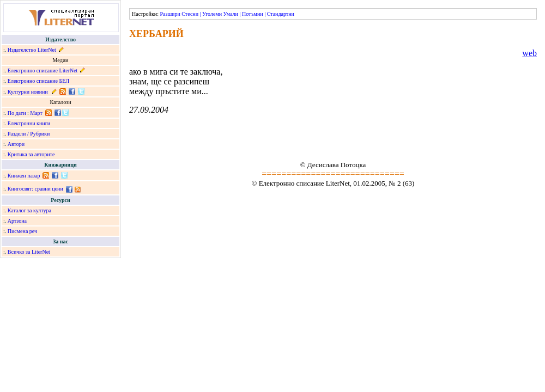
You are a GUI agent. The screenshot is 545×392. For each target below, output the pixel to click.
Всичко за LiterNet (29, 252)
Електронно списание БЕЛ (38, 81)
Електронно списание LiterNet (43, 71)
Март (36, 113)
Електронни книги (29, 123)
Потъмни (253, 14)
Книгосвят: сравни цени (35, 189)
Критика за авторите (31, 154)
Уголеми (212, 14)
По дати (17, 113)
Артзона (17, 221)
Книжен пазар (24, 176)
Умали (231, 14)
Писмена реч (22, 231)
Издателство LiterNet (32, 50)
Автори (16, 144)
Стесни (190, 14)
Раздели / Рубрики (29, 134)
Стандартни (281, 14)
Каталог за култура (29, 210)
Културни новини (28, 92)
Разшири (170, 14)
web (529, 53)
